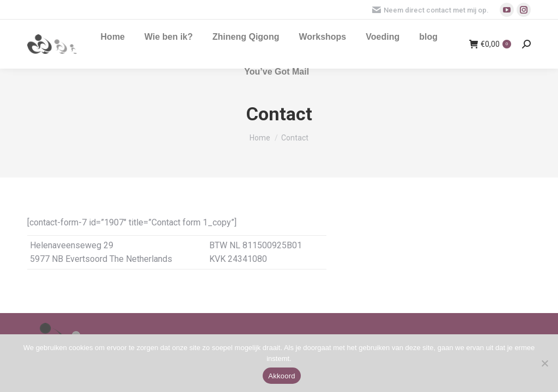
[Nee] (544, 363)
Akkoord (281, 376)
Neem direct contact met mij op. (430, 10)
